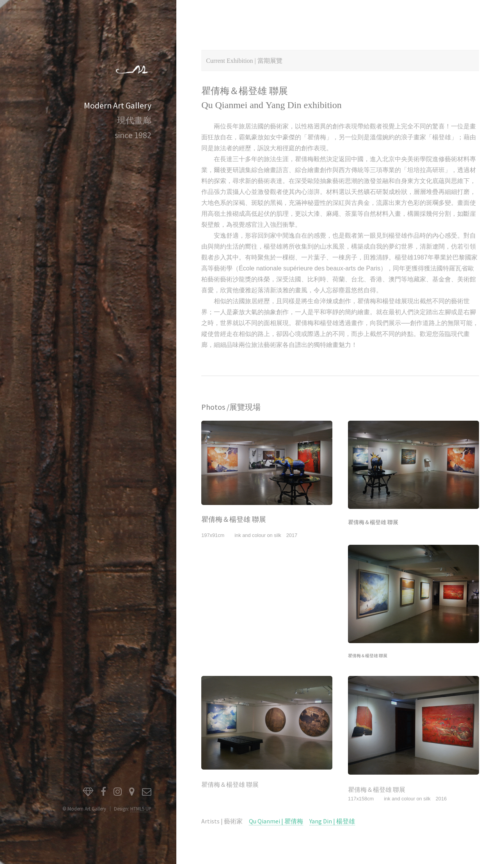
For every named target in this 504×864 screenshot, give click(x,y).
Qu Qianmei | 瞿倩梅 (276, 821)
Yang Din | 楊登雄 (332, 821)
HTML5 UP (141, 809)
